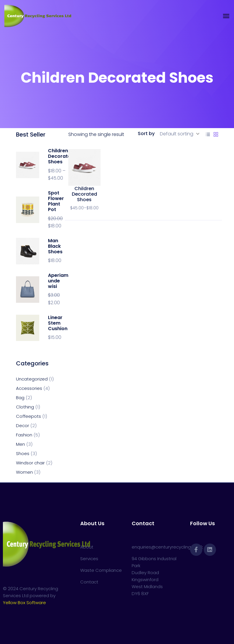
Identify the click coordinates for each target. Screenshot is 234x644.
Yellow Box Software (24, 603)
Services (89, 559)
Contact (89, 582)
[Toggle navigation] (226, 16)
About (87, 547)
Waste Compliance (101, 570)
